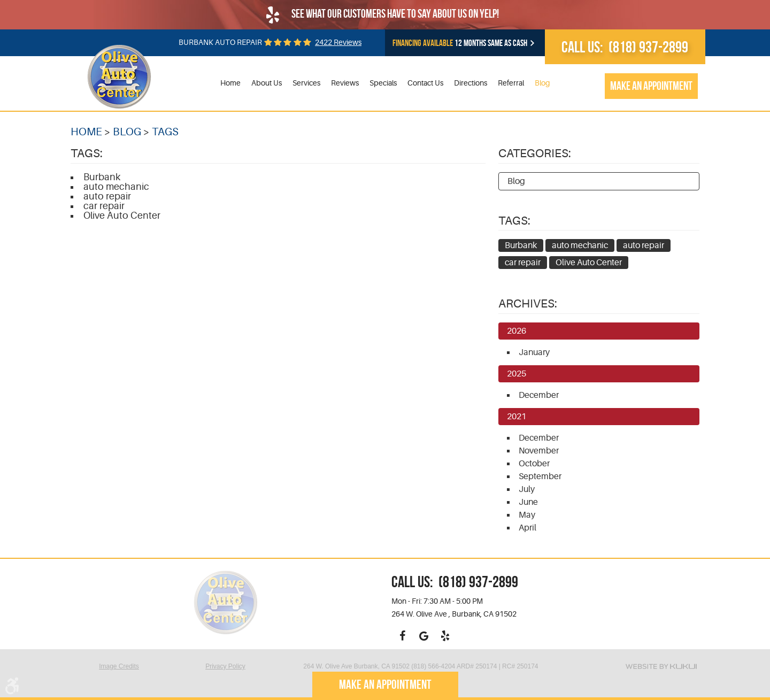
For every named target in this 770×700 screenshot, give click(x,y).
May (527, 515)
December (539, 395)
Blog (542, 83)
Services (306, 83)
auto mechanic (116, 187)
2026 (517, 331)
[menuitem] (230, 83)
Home (230, 83)
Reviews (345, 83)
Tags (165, 132)
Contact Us (425, 83)
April (528, 528)
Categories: (535, 153)
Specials (383, 83)
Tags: (514, 221)
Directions (471, 83)
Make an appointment (651, 86)
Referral (511, 83)
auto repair (107, 196)
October (534, 464)
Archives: (528, 303)
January (534, 352)
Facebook (402, 636)
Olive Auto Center (122, 216)
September (540, 476)
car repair (104, 206)
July (527, 489)
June (528, 502)
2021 (517, 417)
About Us (267, 83)
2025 (517, 374)
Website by (661, 666)
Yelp (445, 636)
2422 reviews (338, 42)
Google (423, 636)
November (539, 451)
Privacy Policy (225, 666)
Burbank (102, 177)
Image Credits (119, 666)
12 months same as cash (460, 43)
